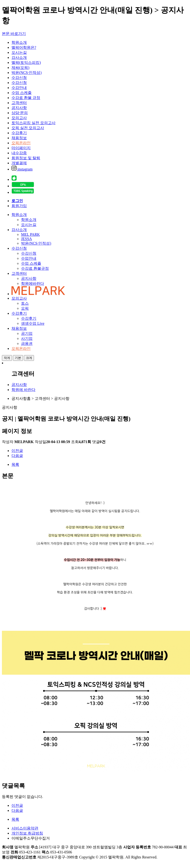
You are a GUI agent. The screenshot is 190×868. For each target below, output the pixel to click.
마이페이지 (21, 148)
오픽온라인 (21, 143)
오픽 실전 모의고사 (28, 128)
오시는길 (19, 52)
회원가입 (19, 206)
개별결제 (19, 163)
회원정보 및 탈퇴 (26, 158)
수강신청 (19, 78)
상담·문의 (20, 113)
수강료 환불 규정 (26, 98)
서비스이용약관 (25, 828)
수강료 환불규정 (35, 268)
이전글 (17, 451)
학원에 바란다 (23, 390)
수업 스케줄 (22, 93)
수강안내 (19, 88)
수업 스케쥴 (31, 263)
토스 (25, 303)
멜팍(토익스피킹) (26, 63)
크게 (29, 358)
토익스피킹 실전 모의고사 (34, 123)
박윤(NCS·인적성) (27, 73)
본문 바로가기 (14, 34)
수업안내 (29, 258)
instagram (22, 169)
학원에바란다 (33, 283)
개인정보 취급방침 (27, 833)
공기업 (27, 333)
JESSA (26, 239)
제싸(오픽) (20, 68)
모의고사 (19, 118)
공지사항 (19, 108)
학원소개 (19, 42)
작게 (7, 358)
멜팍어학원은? (24, 47)
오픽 (25, 308)
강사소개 (19, 58)
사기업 (27, 338)
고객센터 (19, 103)
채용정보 (19, 138)
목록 (15, 464)
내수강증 (19, 153)
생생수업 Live (33, 323)
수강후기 (19, 133)
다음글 (17, 456)
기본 (18, 358)
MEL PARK (30, 234)
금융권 (27, 343)
